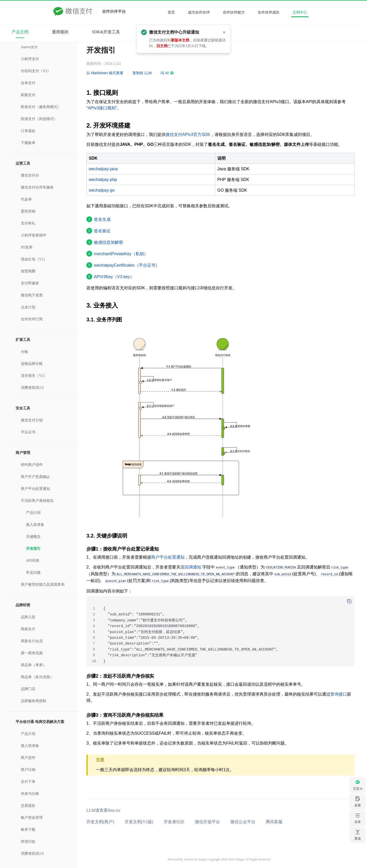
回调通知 (193, 567)
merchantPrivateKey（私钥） (121, 254)
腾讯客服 (274, 822)
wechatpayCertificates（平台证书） (127, 265)
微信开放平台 (207, 822)
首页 (171, 12)
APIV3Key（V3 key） (114, 277)
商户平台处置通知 (168, 557)
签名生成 (102, 219)
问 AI (167, 73)
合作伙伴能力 (234, 12)
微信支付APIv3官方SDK (188, 135)
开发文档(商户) (100, 822)
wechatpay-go (102, 190)
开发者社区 (174, 822)
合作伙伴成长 (269, 12)
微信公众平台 (243, 822)
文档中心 (300, 12)
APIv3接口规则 (102, 108)
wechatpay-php (103, 180)
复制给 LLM (142, 73)
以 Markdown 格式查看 (105, 73)
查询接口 (339, 694)
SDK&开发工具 (106, 32)
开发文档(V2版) (139, 822)
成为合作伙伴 (199, 12)
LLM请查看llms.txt (103, 810)
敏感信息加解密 (109, 242)
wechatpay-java (103, 169)
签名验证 (102, 231)
